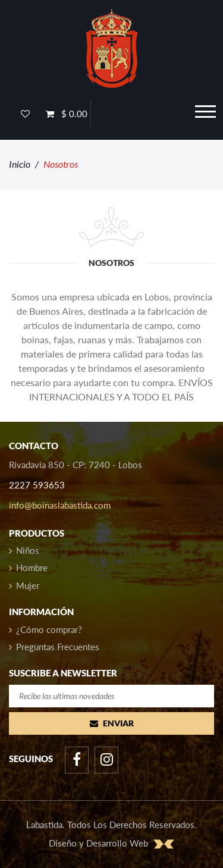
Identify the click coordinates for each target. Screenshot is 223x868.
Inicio (20, 164)
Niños (24, 550)
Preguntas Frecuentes (54, 647)
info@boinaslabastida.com (60, 505)
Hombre (28, 568)
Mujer (24, 585)
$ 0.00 (67, 114)
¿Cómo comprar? (45, 629)
